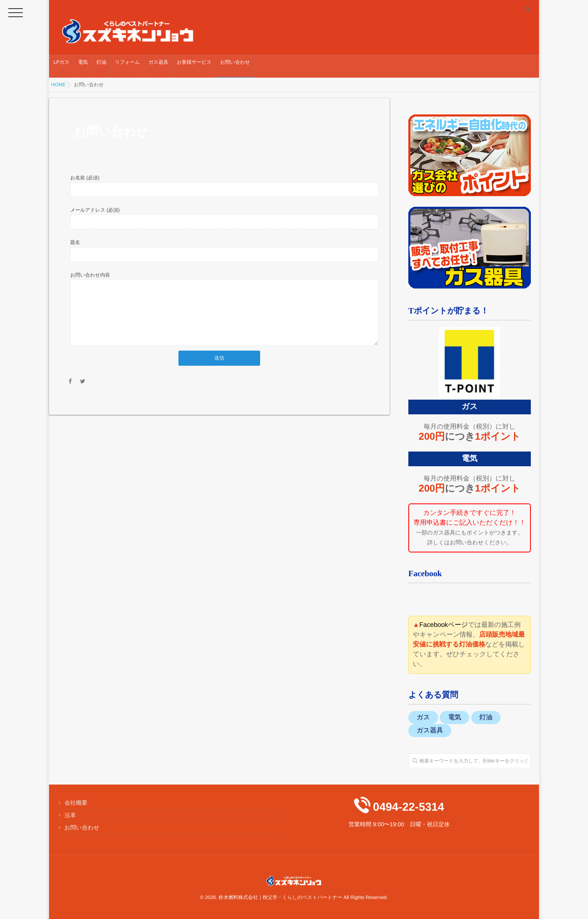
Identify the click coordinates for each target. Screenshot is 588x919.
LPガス (61, 66)
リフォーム (127, 66)
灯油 (101, 66)
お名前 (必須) (85, 177)
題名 (75, 242)
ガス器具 (158, 66)
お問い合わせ (235, 66)
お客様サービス (194, 66)
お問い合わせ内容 (90, 275)
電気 (83, 66)
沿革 (70, 815)
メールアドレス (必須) (95, 210)
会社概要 (76, 803)
